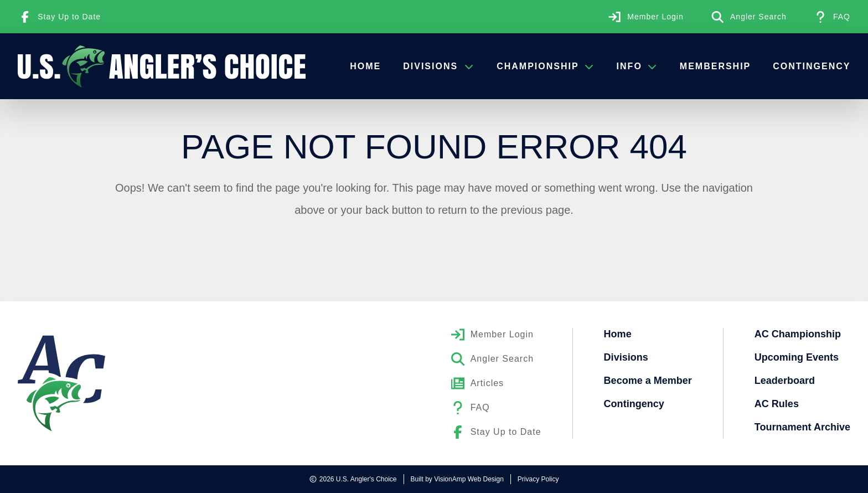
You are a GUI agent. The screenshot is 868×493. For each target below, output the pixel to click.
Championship (545, 66)
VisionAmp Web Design (469, 479)
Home (365, 66)
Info (637, 66)
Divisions (439, 66)
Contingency (812, 66)
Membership (715, 66)
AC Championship (798, 334)
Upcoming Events (797, 357)
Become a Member (648, 381)
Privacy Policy (538, 479)
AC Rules (777, 404)
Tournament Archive (802, 427)
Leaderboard (785, 381)
